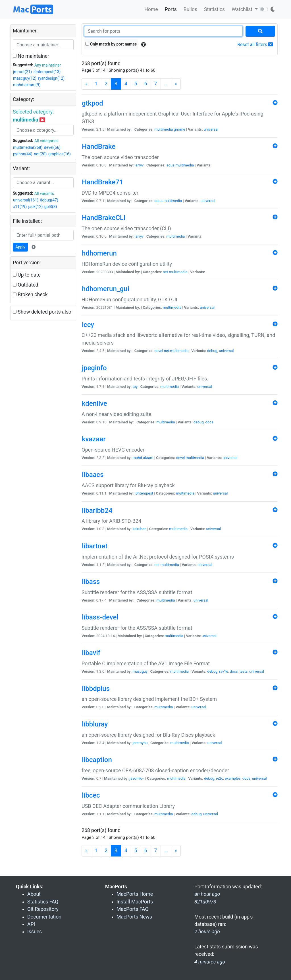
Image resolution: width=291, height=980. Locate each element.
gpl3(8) (51, 207)
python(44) (23, 154)
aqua (170, 165)
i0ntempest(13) (47, 72)
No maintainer (31, 56)
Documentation (44, 917)
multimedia (164, 129)
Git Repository (43, 909)
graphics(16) (60, 154)
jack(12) (36, 207)
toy (135, 387)
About (34, 894)
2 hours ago (207, 932)
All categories (46, 141)
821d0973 (205, 902)
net (165, 272)
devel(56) (52, 147)
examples (233, 778)
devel (159, 351)
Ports (171, 9)
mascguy (140, 671)
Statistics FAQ (43, 902)
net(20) (40, 154)
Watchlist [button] (243, 9)
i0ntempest (144, 493)
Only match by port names (111, 44)
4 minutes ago (210, 962)
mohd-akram (143, 458)
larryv (139, 165)
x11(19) (20, 207)
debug (212, 351)
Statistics (214, 9)
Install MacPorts (135, 902)
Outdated (25, 285)
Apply (20, 247)
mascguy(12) (25, 78)
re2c (220, 778)
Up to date (27, 275)
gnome (180, 129)
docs (209, 422)
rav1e (224, 671)
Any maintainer (48, 65)
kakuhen (139, 529)
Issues (35, 932)
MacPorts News (134, 917)
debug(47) (49, 200)
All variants (44, 193)
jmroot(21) (22, 72)
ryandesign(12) (51, 78)
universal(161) (26, 200)
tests (244, 671)
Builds (190, 9)
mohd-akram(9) (27, 85)
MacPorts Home (135, 894)
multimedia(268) (28, 147)
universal (211, 129)
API (31, 924)
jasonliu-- (137, 778)
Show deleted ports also (42, 312)
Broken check (30, 295)
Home (151, 9)
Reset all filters (255, 45)
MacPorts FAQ (133, 909)
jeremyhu (140, 743)
